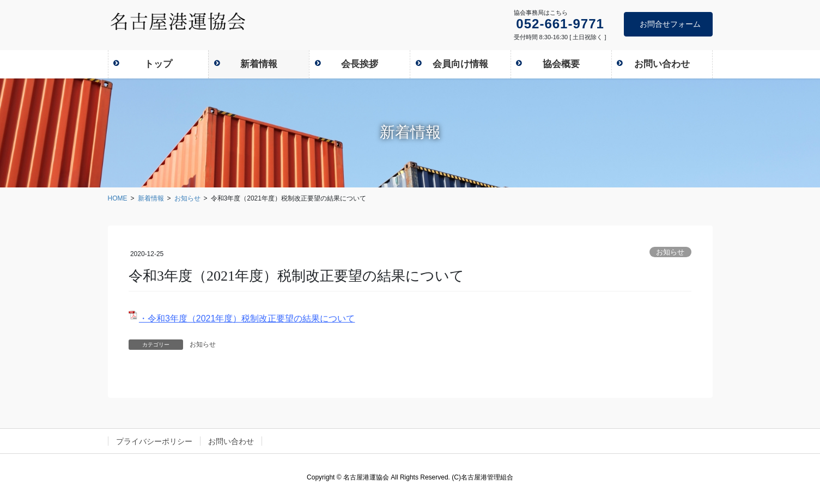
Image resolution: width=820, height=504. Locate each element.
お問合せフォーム (670, 24)
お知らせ (670, 252)
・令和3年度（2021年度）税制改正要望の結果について (247, 318)
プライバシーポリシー (154, 441)
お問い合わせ (231, 441)
